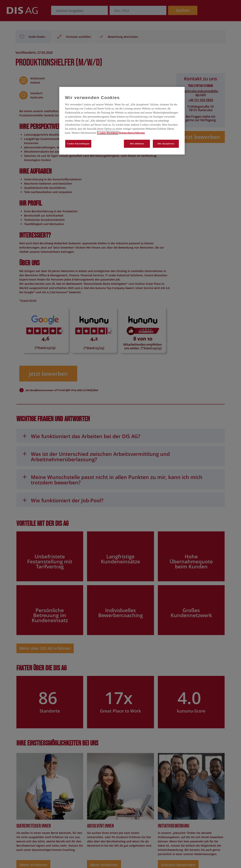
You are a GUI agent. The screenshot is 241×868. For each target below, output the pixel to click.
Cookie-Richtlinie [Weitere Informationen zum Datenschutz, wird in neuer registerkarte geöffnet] (108, 133)
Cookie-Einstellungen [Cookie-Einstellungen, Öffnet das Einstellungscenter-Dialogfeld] (78, 144)
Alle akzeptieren (166, 144)
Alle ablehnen (137, 144)
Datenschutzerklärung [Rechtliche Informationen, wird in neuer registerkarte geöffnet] (132, 133)
